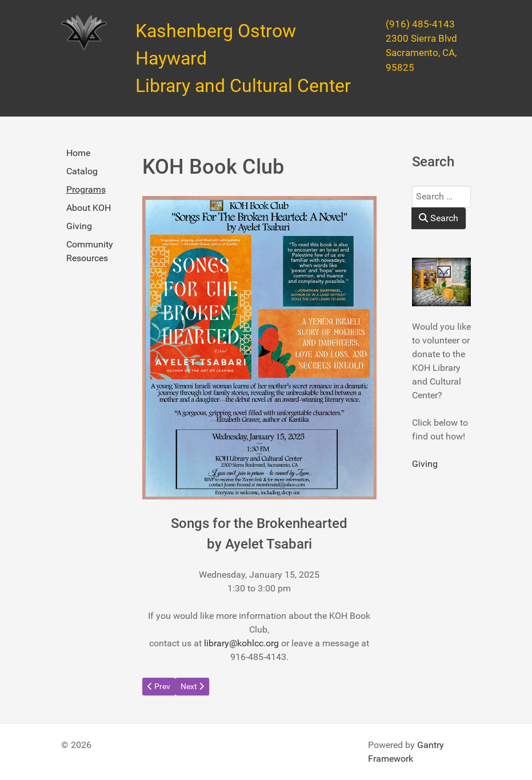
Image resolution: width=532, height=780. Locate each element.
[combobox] (442, 197)
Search (439, 218)
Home (78, 153)
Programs (86, 189)
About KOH (89, 208)
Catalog (82, 171)
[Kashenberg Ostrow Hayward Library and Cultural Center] (84, 33)
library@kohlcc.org (241, 643)
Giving (79, 226)
